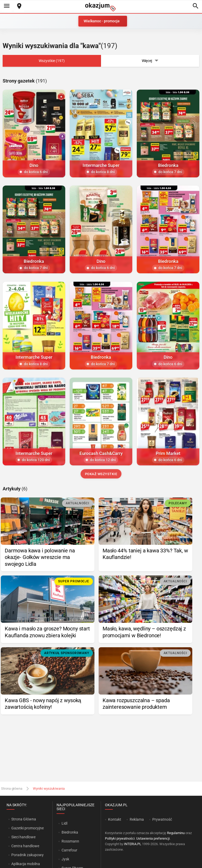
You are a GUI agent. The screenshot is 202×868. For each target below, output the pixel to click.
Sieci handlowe (23, 837)
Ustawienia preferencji (153, 838)
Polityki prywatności (120, 838)
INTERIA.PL (133, 844)
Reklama (137, 819)
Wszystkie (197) (52, 61)
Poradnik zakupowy (27, 855)
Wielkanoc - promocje (102, 21)
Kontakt (115, 819)
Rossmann (70, 841)
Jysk (65, 859)
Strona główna (12, 789)
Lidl (64, 823)
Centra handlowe (25, 846)
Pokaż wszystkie (101, 474)
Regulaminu (176, 833)
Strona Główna (24, 819)
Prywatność (162, 819)
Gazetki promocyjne (27, 828)
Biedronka (70, 832)
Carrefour (69, 850)
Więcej (150, 61)
